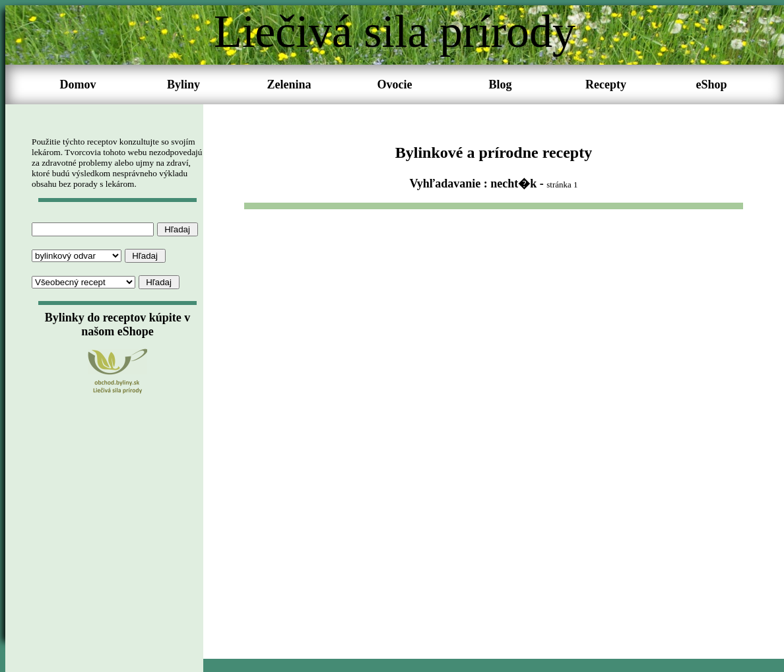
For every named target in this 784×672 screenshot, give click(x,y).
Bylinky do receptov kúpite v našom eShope (118, 324)
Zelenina (289, 84)
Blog (500, 84)
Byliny (183, 84)
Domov (78, 84)
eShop (711, 84)
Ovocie (395, 84)
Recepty (606, 84)
